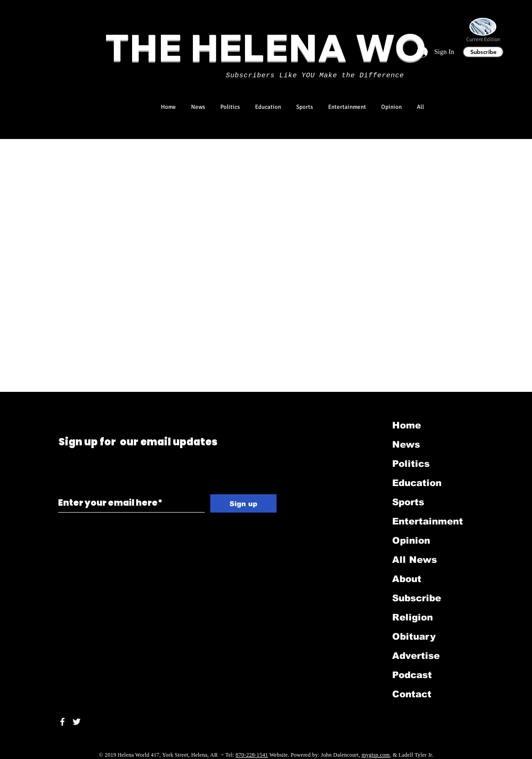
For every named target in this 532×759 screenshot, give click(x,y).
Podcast (412, 675)
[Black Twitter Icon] (60, 404)
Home (407, 425)
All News (415, 560)
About (407, 579)
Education (417, 483)
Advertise (416, 656)
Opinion (411, 540)
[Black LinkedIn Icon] (73, 404)
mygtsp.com (375, 755)
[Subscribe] (483, 52)
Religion (412, 617)
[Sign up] (243, 503)
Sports (408, 502)
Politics (411, 464)
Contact (412, 694)
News (406, 444)
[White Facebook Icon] (62, 722)
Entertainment (428, 521)
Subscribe (417, 598)
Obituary (414, 636)
